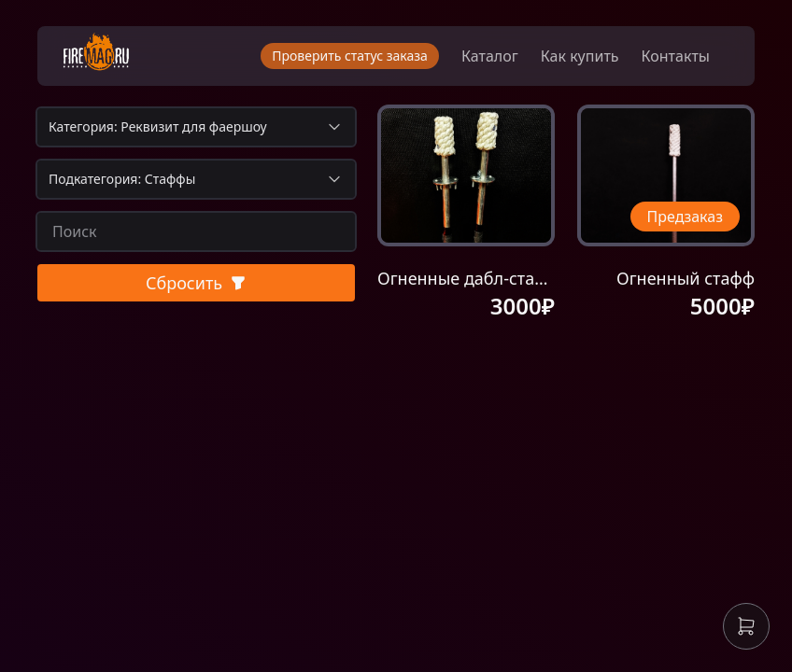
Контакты (676, 56)
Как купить (580, 56)
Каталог (490, 56)
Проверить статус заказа (350, 56)
